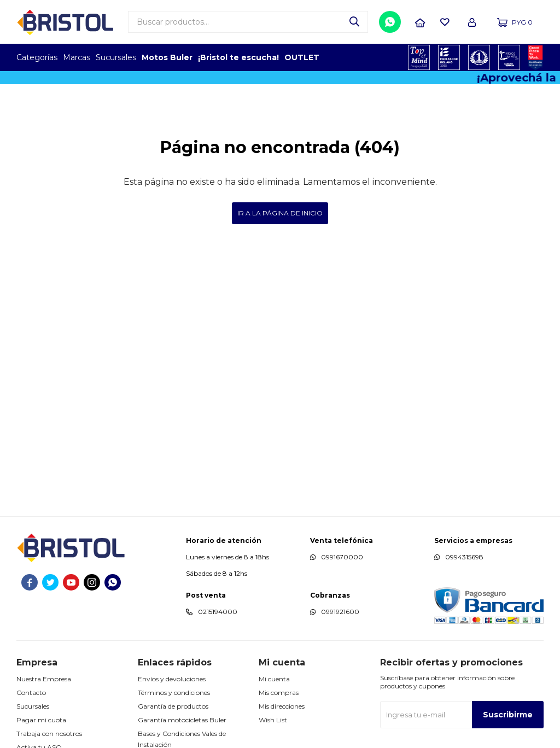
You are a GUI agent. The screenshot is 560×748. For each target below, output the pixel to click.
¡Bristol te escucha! (238, 57)
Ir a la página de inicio (280, 213)
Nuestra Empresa (44, 679)
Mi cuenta (274, 679)
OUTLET (302, 57)
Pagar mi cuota (41, 720)
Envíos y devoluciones (172, 679)
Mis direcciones (282, 706)
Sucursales (116, 57)
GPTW (535, 57)
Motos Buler (167, 57)
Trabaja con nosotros (49, 734)
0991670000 (342, 557)
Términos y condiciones (174, 693)
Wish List (273, 720)
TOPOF (419, 57)
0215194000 (218, 612)
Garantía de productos (173, 706)
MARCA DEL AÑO (509, 57)
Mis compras (279, 693)
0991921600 (340, 612)
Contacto (31, 693)
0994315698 (464, 557)
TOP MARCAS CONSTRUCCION (479, 57)
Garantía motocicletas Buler (182, 720)
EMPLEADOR (449, 57)
